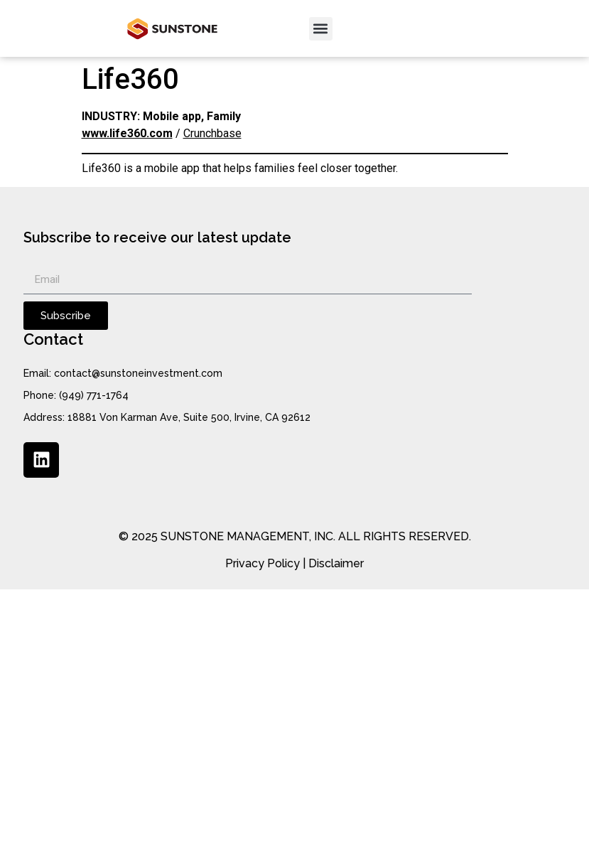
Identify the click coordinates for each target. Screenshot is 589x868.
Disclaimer (336, 563)
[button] (321, 29)
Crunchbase (212, 133)
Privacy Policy (263, 563)
